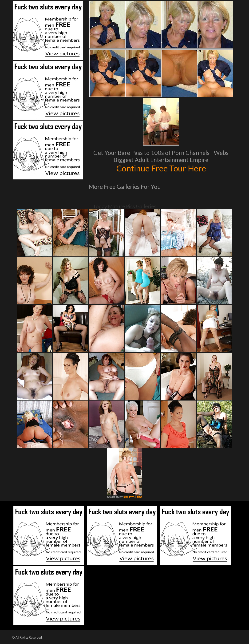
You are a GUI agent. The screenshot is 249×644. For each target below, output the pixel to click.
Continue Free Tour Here (161, 168)
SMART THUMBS (133, 497)
